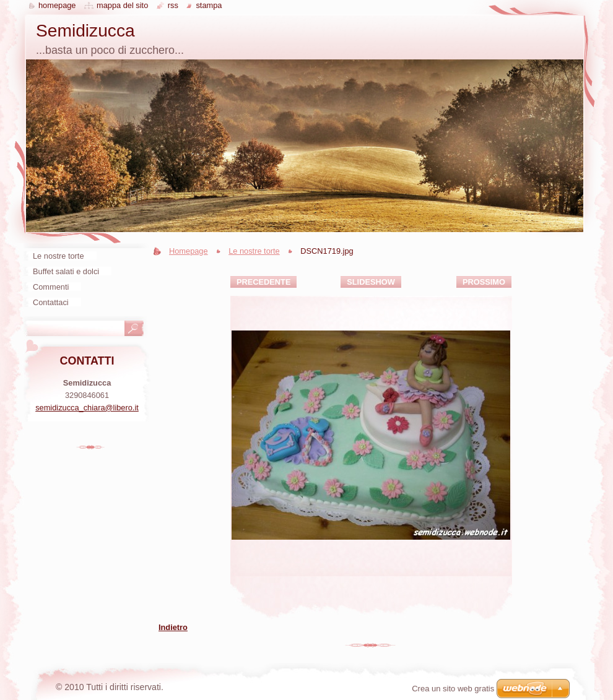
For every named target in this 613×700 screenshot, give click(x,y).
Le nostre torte (254, 251)
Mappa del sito (122, 5)
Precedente (263, 282)
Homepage (189, 251)
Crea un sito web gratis (453, 689)
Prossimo (484, 282)
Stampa (209, 5)
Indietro (173, 627)
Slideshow (371, 282)
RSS (173, 5)
